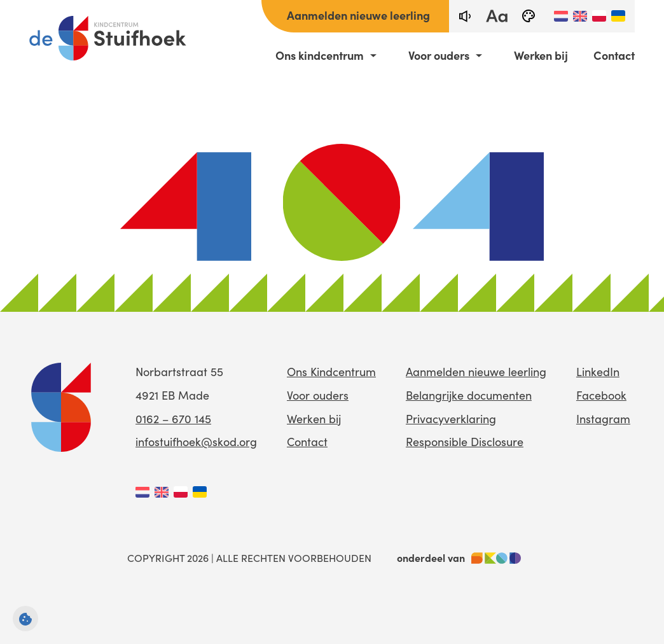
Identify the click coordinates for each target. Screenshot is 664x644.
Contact (614, 55)
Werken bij (541, 55)
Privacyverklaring (451, 419)
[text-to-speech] (465, 16)
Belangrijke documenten (469, 395)
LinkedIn (598, 372)
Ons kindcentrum (320, 55)
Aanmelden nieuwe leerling (358, 15)
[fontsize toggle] (497, 16)
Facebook (601, 395)
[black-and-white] (529, 16)
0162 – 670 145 (173, 419)
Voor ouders (439, 55)
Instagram (603, 419)
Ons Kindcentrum (331, 372)
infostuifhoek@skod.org (196, 442)
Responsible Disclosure (465, 442)
